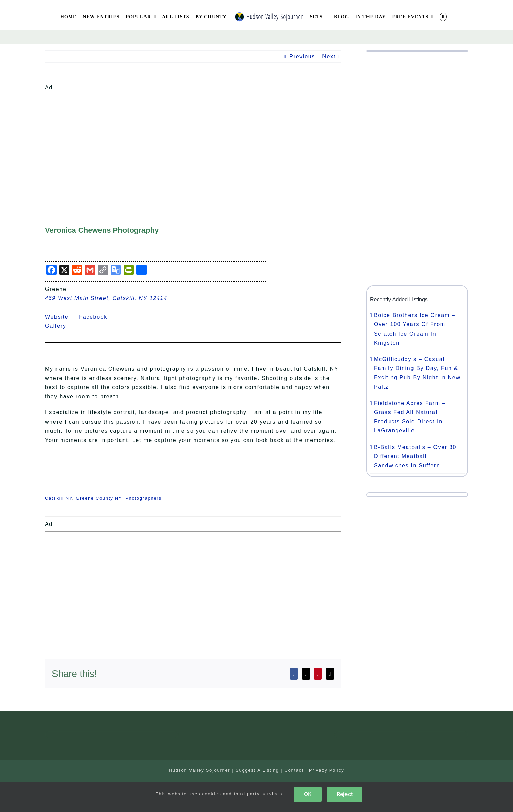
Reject (345, 794)
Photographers (143, 498)
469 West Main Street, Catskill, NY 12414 (106, 298)
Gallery (60, 326)
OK (308, 794)
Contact (294, 770)
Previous (302, 56)
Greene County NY (99, 498)
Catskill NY (59, 498)
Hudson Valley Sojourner (199, 770)
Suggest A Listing (257, 770)
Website (61, 317)
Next (329, 56)
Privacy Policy (327, 770)
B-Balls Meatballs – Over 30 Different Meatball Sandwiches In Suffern (415, 456)
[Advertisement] (193, 146)
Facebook (97, 317)
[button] (443, 17)
